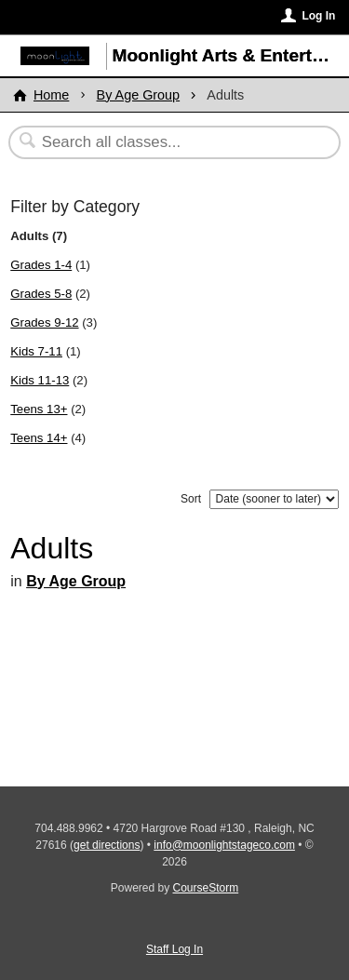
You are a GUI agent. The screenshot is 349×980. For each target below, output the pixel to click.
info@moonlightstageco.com (224, 845)
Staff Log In (174, 949)
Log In (318, 16)
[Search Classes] (165, 142)
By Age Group (139, 95)
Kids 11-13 (40, 380)
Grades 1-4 (41, 265)
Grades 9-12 (44, 322)
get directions (107, 845)
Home (51, 95)
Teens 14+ (39, 438)
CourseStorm (206, 888)
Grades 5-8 (41, 294)
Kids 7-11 (36, 351)
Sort (191, 499)
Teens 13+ (39, 409)
